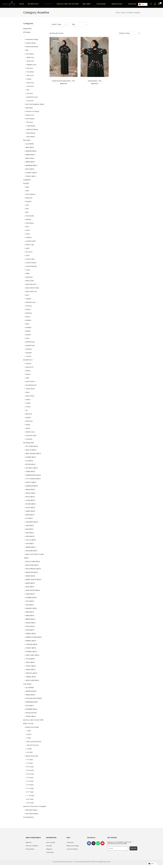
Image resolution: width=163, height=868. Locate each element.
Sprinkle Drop (30, 342)
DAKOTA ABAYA (31, 482)
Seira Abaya (31, 137)
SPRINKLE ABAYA (31, 641)
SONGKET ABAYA (31, 173)
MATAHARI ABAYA (31, 551)
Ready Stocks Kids (32, 756)
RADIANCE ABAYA (31, 608)
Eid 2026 (130, 13)
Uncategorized (28, 817)
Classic (29, 79)
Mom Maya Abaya (32, 814)
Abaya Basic (27, 29)
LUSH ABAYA (30, 544)
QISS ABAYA (30, 605)
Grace (28, 234)
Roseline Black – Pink (95, 81)
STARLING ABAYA (31, 652)
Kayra (28, 392)
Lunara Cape (30, 259)
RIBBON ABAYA (30, 619)
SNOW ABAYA (30, 626)
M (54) (29, 734)
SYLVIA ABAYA (30, 659)
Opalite (28, 417)
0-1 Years (30, 760)
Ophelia (28, 299)
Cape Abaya (31, 126)
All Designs (27, 32)
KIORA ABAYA (30, 536)
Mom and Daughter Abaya (35, 104)
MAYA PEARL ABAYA (32, 565)
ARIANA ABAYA (30, 155)
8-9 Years (30, 799)
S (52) (29, 738)
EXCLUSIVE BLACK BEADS (34, 698)
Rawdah (28, 320)
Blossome (29, 198)
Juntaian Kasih (31, 241)
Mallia (28, 273)
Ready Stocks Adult (32, 727)
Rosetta (28, 335)
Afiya (27, 187)
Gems (28, 230)
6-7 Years (30, 792)
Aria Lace (30, 68)
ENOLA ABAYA (30, 497)
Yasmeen (29, 439)
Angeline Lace (31, 65)
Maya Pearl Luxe (31, 291)
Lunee (28, 270)
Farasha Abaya (31, 43)
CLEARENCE (27, 180)
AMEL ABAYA (30, 147)
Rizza (27, 324)
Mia (28, 90)
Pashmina (29, 421)
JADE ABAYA (30, 526)
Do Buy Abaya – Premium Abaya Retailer (77, 862)
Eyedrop (28, 219)
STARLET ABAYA (31, 648)
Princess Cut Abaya (32, 111)
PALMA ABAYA (30, 594)
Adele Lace (30, 57)
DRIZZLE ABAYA (31, 493)
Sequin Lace (30, 115)
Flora (27, 227)
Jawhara (29, 237)
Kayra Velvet (30, 396)
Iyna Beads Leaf (31, 385)
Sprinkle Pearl (30, 345)
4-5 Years (30, 785)
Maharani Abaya (32, 129)
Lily (27, 410)
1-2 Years (30, 763)
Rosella (28, 331)
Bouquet (29, 201)
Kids (27, 50)
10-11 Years (30, 767)
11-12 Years (30, 770)
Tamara (28, 356)
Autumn (28, 363)
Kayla (27, 248)
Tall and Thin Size (33, 745)
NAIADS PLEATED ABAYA (33, 580)
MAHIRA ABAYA (31, 547)
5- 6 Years (30, 788)
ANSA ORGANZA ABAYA (33, 454)
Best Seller (27, 140)
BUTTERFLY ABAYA (32, 468)
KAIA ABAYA (29, 529)
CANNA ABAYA (30, 472)
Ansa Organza (31, 194)
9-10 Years (30, 803)
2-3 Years (30, 778)
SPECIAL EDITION (31, 713)
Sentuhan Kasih (31, 436)
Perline (28, 425)
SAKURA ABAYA (31, 623)
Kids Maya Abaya (31, 810)
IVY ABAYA (29, 518)
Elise (27, 212)
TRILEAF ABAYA (30, 670)
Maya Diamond (31, 284)
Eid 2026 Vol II (28, 360)
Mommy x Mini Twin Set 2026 (33, 720)
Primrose (29, 306)
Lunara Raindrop (31, 266)
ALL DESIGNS (30, 144)
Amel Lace (30, 61)
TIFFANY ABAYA (31, 176)
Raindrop (29, 313)
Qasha (28, 428)
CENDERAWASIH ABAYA (33, 475)
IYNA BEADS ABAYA (32, 522)
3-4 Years (30, 781)
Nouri (27, 295)
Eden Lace (30, 83)
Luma (28, 255)
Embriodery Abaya (32, 39)
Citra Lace (30, 75)
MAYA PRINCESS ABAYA (33, 569)
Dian (27, 209)
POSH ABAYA (30, 601)
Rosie (27, 338)
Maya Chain (30, 281)
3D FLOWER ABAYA (32, 446)
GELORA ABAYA (31, 504)
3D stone (30, 122)
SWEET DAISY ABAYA (32, 655)
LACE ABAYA (30, 706)
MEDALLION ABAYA (32, 572)
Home (118, 13)
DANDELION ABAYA (32, 486)
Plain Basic (29, 108)
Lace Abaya (30, 54)
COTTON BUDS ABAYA (33, 479)
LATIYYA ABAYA (31, 540)
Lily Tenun (29, 252)
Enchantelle (30, 216)
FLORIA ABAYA (30, 500)
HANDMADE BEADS (32, 702)
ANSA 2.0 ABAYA (31, 450)
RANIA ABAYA (30, 616)
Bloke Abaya (30, 158)
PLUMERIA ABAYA (31, 598)
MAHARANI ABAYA (31, 165)
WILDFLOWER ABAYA (32, 680)
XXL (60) (30, 752)
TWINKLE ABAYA (31, 677)
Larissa (28, 399)
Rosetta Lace (30, 432)
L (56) (29, 731)
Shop (123, 13)
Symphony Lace (32, 97)
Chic (27, 205)
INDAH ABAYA (30, 515)
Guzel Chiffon (30, 381)
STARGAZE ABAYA (31, 644)
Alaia (27, 191)
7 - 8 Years (30, 796)
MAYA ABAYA (30, 169)
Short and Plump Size (34, 742)
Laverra (28, 407)
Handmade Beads (32, 47)
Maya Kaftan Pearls (32, 288)
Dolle (27, 378)
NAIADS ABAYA (30, 576)
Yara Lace (30, 101)
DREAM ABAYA (30, 490)
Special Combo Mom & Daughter (35, 806)
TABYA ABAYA (30, 662)
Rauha (28, 317)
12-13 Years (30, 774)
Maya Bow (29, 277)
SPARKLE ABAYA (31, 634)
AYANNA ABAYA (31, 457)
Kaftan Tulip (30, 245)
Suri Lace (30, 93)
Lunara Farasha (31, 263)
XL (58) (29, 749)
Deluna (28, 374)
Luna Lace (30, 86)
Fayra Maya (30, 223)
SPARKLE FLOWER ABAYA (34, 637)
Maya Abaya (31, 133)
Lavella (28, 403)
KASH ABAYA (30, 533)
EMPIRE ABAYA (30, 162)
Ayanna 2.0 (29, 367)
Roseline (28, 327)
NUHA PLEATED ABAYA (33, 590)
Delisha (28, 371)
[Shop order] (129, 33)
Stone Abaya (30, 119)
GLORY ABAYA (30, 508)
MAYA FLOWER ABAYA (33, 562)
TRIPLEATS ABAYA (31, 673)
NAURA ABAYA (30, 583)
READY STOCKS (28, 724)
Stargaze (29, 353)
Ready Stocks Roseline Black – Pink (64, 81)
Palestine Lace (31, 302)
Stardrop (29, 349)
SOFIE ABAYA (30, 630)
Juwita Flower (30, 389)
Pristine (28, 309)
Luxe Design (27, 684)
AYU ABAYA (29, 461)
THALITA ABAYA (31, 666)
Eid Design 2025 (29, 443)
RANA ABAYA (30, 612)
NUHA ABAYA (30, 587)
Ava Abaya (30, 72)
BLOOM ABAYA (31, 464)
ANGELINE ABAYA (31, 151)
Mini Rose (29, 414)
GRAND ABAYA (30, 511)
